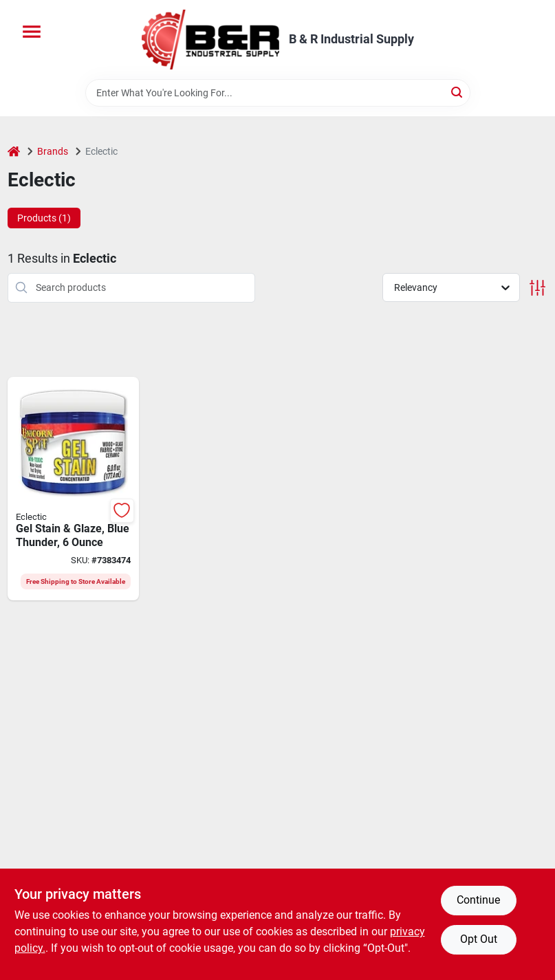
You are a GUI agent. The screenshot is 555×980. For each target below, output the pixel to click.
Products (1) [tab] (44, 218)
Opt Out (479, 939)
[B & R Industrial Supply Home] (210, 40)
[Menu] (32, 32)
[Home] (14, 152)
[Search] (458, 92)
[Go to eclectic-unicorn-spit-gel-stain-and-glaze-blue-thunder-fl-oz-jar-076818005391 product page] (73, 489)
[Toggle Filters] (537, 288)
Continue (478, 900)
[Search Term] (278, 93)
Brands (53, 151)
